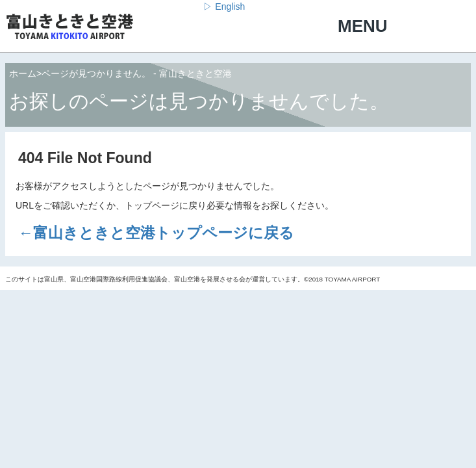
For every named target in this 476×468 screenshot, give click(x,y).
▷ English (224, 6)
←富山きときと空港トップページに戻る (156, 233)
